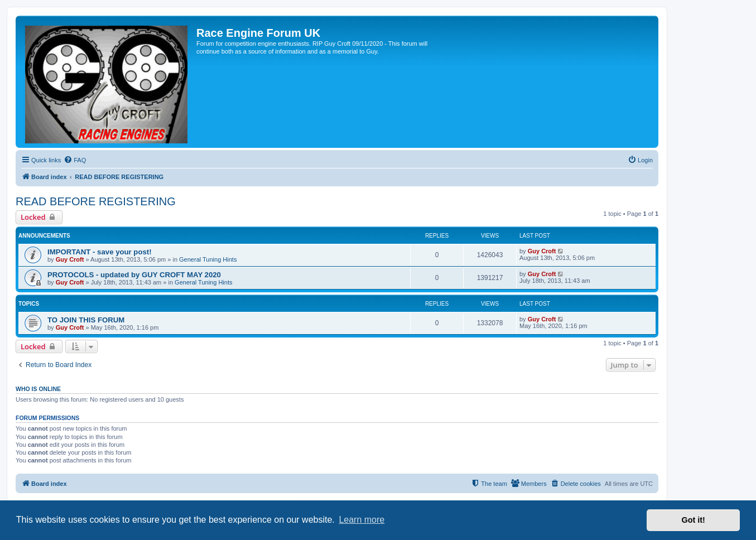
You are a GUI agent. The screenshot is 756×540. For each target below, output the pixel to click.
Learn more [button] (362, 520)
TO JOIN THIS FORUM (86, 320)
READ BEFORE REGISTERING (96, 201)
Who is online (38, 389)
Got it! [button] (694, 520)
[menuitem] (75, 160)
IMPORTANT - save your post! (100, 252)
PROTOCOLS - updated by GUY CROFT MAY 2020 (134, 275)
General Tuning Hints (208, 259)
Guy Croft (70, 259)
